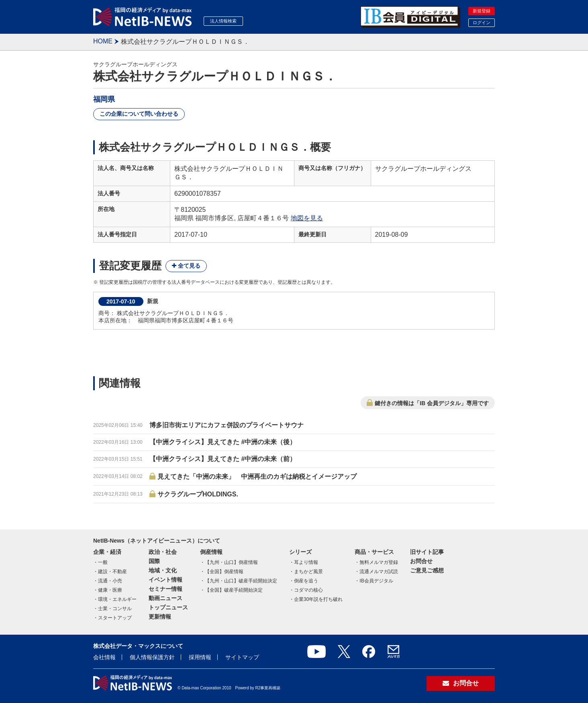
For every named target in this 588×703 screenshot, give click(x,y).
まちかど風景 (308, 572)
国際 (154, 561)
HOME (103, 41)
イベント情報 (165, 580)
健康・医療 (110, 590)
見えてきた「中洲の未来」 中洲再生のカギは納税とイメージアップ (257, 477)
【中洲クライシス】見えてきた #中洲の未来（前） (223, 459)
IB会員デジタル (376, 581)
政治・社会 (163, 552)
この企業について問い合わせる (139, 114)
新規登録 (482, 11)
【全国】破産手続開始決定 (234, 590)
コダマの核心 (308, 590)
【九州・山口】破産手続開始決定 (241, 581)
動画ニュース (165, 598)
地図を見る (307, 218)
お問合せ (421, 561)
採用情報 (200, 657)
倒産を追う (306, 581)
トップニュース (168, 607)
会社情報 (104, 657)
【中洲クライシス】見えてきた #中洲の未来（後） (223, 442)
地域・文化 (163, 570)
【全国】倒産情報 (224, 572)
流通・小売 (110, 581)
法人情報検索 (223, 21)
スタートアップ (115, 618)
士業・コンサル (115, 609)
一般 (103, 562)
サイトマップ (242, 657)
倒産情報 (211, 552)
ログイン (482, 23)
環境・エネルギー (117, 599)
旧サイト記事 (427, 552)
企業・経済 (107, 552)
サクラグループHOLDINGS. (198, 494)
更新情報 (160, 617)
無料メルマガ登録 (379, 562)
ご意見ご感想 (427, 570)
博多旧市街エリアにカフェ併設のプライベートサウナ (227, 425)
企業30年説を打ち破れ (318, 599)
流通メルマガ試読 (379, 572)
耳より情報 (306, 562)
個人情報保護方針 (152, 657)
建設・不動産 (112, 572)
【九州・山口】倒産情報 (231, 562)
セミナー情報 (165, 589)
